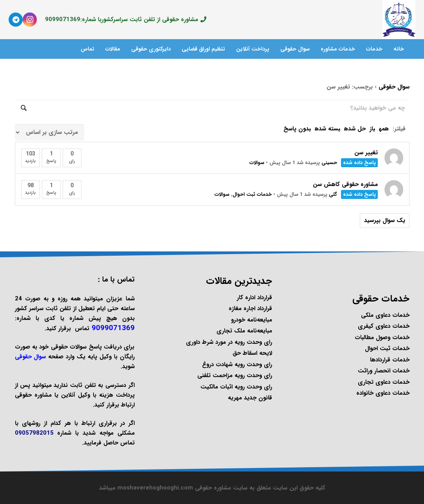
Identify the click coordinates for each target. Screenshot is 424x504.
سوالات (257, 163)
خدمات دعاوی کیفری (384, 326)
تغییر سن (366, 153)
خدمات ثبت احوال (252, 194)
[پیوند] (399, 20)
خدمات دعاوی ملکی (385, 315)
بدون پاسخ (297, 129)
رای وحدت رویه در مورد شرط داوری (229, 342)
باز (372, 129)
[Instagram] (30, 20)
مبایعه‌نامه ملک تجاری (244, 331)
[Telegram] (16, 20)
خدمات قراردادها (390, 360)
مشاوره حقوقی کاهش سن (345, 184)
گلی (333, 194)
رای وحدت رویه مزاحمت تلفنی (235, 376)
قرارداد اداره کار (254, 298)
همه (384, 129)
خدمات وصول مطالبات (382, 338)
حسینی (329, 163)
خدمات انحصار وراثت (384, 371)
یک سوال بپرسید (385, 220)
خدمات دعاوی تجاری (384, 382)
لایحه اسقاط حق (252, 353)
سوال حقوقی (394, 87)
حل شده (355, 129)
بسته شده (327, 129)
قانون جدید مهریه (250, 398)
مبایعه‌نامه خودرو (252, 320)
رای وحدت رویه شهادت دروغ (237, 365)
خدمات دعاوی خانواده (383, 393)
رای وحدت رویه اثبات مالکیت (236, 387)
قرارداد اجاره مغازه (250, 309)
